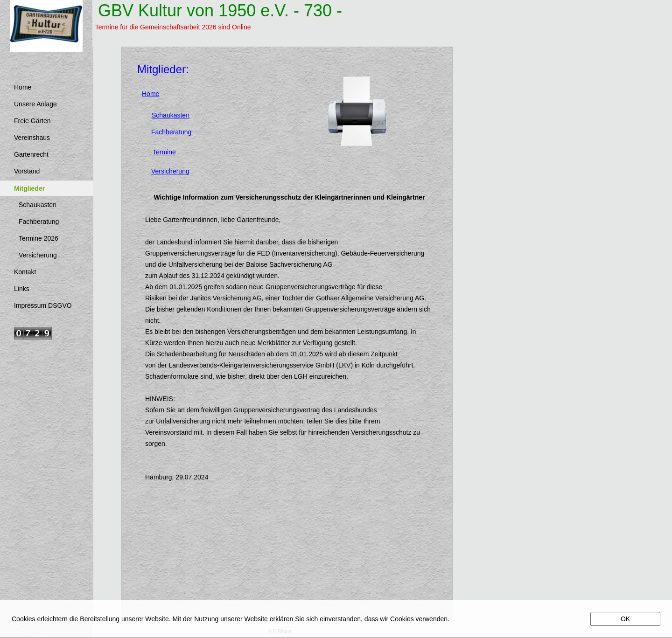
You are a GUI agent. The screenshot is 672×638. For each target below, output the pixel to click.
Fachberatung (39, 222)
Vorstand (27, 171)
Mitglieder (29, 188)
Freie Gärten (32, 121)
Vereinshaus (32, 138)
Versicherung (38, 255)
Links (22, 289)
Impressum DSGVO (43, 305)
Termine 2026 (38, 238)
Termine (164, 152)
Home (23, 87)
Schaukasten (38, 205)
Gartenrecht (31, 154)
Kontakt (25, 272)
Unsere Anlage (35, 104)
